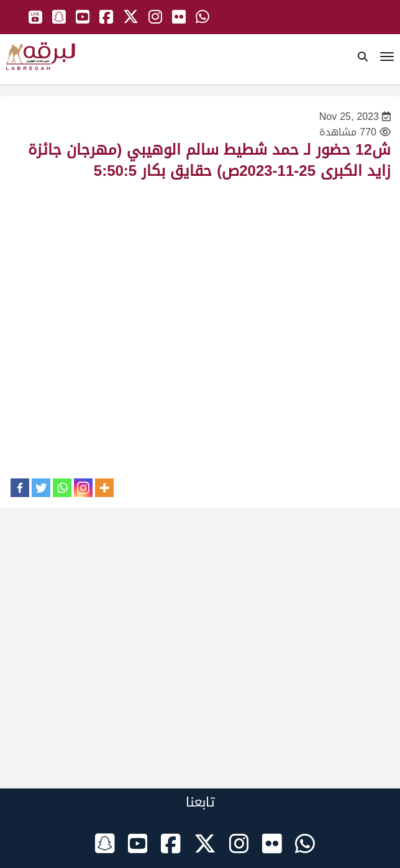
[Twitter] (41, 488)
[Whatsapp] (62, 488)
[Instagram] (83, 488)
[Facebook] (20, 488)
